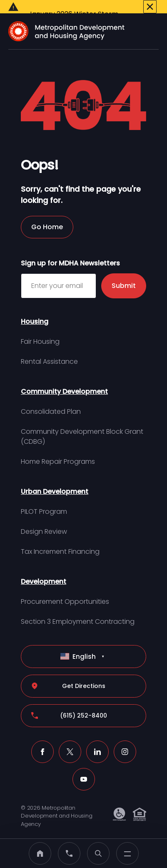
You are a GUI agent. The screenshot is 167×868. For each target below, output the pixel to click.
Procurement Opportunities (65, 590)
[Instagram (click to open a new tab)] (125, 740)
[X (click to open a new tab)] (70, 740)
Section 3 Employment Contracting (78, 610)
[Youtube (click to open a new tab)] (84, 768)
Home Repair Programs (58, 450)
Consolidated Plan (51, 400)
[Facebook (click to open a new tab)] (42, 740)
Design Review (44, 520)
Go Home (47, 216)
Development (44, 570)
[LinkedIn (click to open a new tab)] (97, 740)
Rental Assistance (49, 350)
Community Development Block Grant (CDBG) (82, 425)
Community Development (64, 380)
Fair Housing (40, 330)
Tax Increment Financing (60, 540)
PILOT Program (44, 500)
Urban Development (55, 480)
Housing (35, 310)
